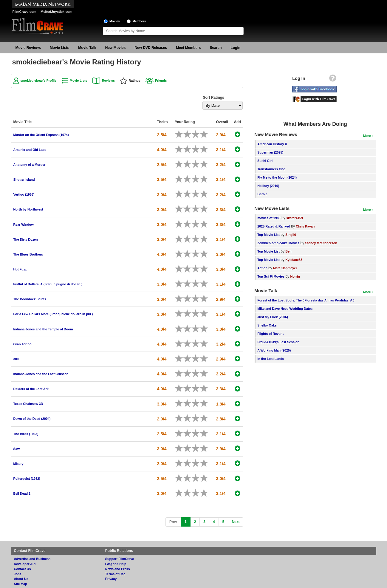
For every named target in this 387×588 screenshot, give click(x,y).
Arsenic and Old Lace (30, 150)
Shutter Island (24, 180)
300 (16, 359)
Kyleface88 (294, 260)
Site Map (21, 584)
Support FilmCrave (120, 559)
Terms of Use (115, 574)
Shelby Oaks (267, 325)
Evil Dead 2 (22, 493)
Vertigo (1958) (24, 194)
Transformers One (271, 169)
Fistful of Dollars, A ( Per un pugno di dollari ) (48, 284)
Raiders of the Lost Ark (31, 389)
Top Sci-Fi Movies (271, 276)
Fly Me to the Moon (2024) (277, 177)
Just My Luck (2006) (273, 317)
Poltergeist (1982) (27, 479)
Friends (161, 81)
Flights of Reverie (271, 334)
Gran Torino (23, 344)
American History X (272, 144)
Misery (18, 464)
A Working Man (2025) (274, 350)
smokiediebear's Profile (39, 81)
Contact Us (23, 569)
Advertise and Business (32, 559)
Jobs (18, 574)
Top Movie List (268, 235)
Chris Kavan (305, 226)
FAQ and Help (116, 564)
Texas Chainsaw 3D (28, 404)
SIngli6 (291, 235)
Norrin (295, 276)
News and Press (118, 569)
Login (236, 48)
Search (216, 48)
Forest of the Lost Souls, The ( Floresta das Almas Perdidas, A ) (306, 300)
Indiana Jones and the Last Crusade (41, 374)
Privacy (111, 579)
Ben (288, 251)
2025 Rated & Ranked (274, 226)
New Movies (116, 48)
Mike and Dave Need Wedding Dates (285, 309)
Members (139, 21)
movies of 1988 (269, 218)
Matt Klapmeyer (285, 268)
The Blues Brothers (28, 254)
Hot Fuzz (20, 269)
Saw (17, 449)
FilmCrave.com (24, 12)
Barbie (262, 194)
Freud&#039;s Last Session (278, 342)
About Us (21, 579)
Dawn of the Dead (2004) (32, 419)
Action (262, 268)
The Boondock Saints (30, 299)
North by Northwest (28, 209)
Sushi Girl (265, 161)
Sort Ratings (213, 98)
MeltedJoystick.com (56, 12)
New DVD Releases (151, 48)
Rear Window (24, 225)
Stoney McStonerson (321, 243)
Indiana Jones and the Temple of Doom (43, 329)
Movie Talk (87, 48)
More (367, 136)
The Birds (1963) (26, 434)
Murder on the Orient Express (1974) (41, 135)
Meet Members (188, 48)
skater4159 (295, 218)
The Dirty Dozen (26, 239)
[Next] (236, 522)
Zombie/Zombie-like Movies (278, 243)
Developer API (25, 564)
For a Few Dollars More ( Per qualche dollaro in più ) (53, 314)
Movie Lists (59, 48)
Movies (115, 21)
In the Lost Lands (271, 359)
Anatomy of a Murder (30, 165)
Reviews (108, 81)
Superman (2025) (270, 152)
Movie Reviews (28, 48)
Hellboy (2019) (268, 186)
